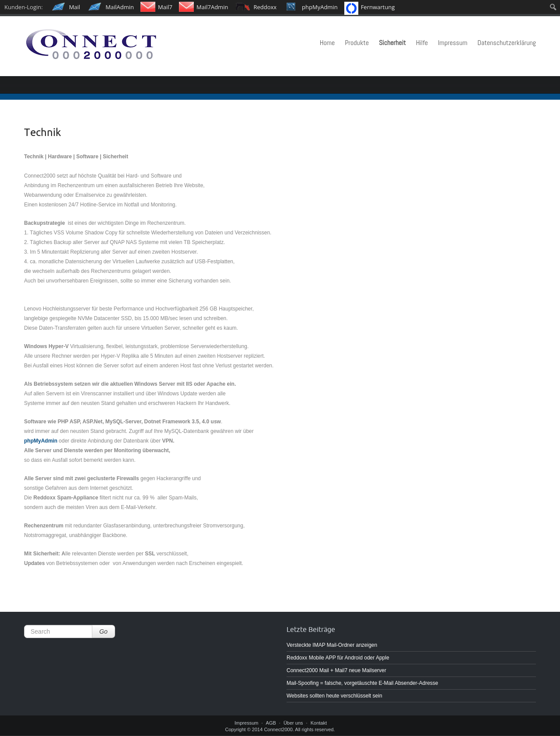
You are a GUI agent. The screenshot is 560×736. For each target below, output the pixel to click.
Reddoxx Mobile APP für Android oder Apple (338, 658)
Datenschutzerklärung (507, 43)
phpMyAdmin (41, 441)
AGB (271, 723)
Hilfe (422, 43)
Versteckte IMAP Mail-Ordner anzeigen (332, 645)
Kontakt (319, 723)
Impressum (453, 43)
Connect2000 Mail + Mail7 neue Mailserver (336, 670)
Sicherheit (392, 43)
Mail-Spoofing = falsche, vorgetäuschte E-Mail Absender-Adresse (362, 683)
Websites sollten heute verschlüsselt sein (334, 696)
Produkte (357, 43)
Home (327, 43)
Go (103, 631)
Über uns (293, 723)
